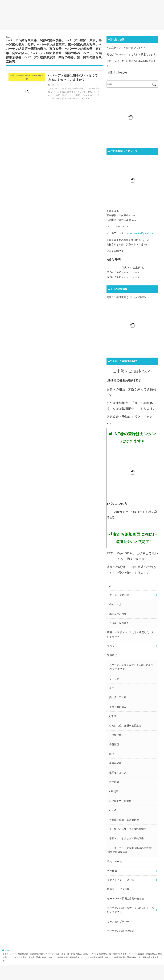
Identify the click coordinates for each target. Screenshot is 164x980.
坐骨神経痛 (115, 763)
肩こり (113, 688)
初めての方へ (117, 604)
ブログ (111, 646)
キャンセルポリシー (118, 922)
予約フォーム (115, 862)
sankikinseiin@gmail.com (141, 233)
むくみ (113, 810)
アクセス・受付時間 (118, 595)
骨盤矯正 (114, 745)
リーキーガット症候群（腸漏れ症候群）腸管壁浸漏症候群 (131, 850)
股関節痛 (114, 782)
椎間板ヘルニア (118, 773)
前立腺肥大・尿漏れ (120, 801)
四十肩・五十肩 (118, 697)
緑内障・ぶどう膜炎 (118, 889)
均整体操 (112, 871)
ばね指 (113, 716)
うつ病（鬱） (117, 735)
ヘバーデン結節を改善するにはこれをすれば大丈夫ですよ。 (131, 667)
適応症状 (112, 655)
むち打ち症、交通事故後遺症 (125, 726)
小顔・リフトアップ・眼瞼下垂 (126, 838)
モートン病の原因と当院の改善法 (126, 899)
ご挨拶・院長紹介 (119, 623)
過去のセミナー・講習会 (121, 880)
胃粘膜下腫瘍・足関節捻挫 (124, 820)
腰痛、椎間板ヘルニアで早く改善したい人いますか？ (131, 635)
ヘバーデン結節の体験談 (121, 931)
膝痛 (112, 754)
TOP (110, 586)
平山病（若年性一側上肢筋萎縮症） (129, 829)
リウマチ (114, 679)
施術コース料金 (118, 614)
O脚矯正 (114, 791)
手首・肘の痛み (118, 707)
